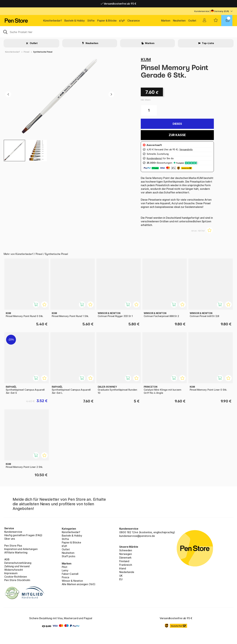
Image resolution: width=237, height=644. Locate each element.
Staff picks (68, 556)
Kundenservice (202, 11)
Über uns (10, 539)
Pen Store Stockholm (17, 580)
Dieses (177, 124)
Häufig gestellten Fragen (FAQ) (23, 535)
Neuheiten (179, 21)
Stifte (91, 21)
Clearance (134, 21)
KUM (146, 59)
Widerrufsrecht (14, 570)
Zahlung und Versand (17, 566)
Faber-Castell (70, 574)
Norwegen (126, 554)
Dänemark (125, 558)
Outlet (192, 21)
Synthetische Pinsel (43, 52)
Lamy (65, 570)
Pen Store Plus (13, 546)
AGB (7, 559)
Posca (65, 577)
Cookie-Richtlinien (16, 577)
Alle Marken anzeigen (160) (79, 584)
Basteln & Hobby (75, 21)
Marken (166, 21)
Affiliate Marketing (16, 552)
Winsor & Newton (72, 581)
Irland (123, 568)
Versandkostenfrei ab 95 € (118, 4)
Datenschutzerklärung (18, 563)
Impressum (11, 573)
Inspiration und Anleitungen (21, 549)
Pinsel (27, 52)
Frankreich (126, 565)
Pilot (65, 567)
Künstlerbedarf (52, 21)
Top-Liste (208, 43)
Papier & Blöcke (107, 21)
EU (121, 579)
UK (121, 576)
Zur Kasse (177, 135)
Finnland (124, 561)
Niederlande (127, 572)
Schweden (126, 550)
